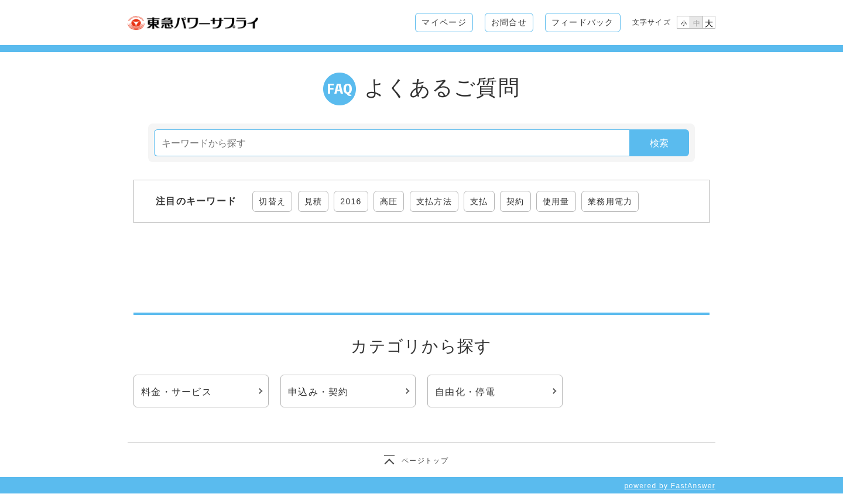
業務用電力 (610, 201)
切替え (272, 201)
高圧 (389, 201)
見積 (313, 201)
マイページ (444, 22)
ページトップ (425, 461)
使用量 (556, 201)
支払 (479, 201)
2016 (351, 201)
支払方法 (434, 201)
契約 (515, 201)
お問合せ (509, 22)
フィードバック (583, 22)
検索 (659, 143)
